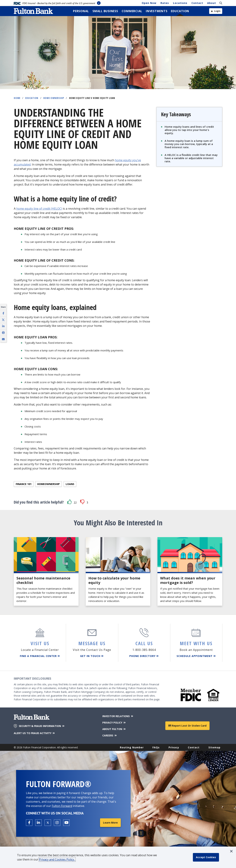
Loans (70, 484)
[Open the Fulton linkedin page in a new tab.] (38, 823)
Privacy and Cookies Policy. (57, 859)
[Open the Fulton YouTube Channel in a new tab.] (66, 823)
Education (32, 98)
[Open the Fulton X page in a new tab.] (48, 823)
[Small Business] (105, 11)
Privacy (174, 747)
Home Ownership (54, 98)
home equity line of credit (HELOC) (39, 209)
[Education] (180, 11)
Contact (197, 3)
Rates (165, 3)
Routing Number (132, 747)
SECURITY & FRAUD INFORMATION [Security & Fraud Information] (42, 726)
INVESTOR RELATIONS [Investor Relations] (118, 716)
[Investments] (157, 11)
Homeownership (48, 484)
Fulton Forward (62, 806)
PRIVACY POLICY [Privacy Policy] (114, 723)
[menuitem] (81, 11)
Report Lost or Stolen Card (187, 726)
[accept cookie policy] (206, 857)
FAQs (156, 747)
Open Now (149, 3)
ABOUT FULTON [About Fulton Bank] (114, 729)
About (212, 3)
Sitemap (214, 747)
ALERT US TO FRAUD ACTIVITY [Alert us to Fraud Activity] (35, 733)
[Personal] (81, 11)
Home (17, 98)
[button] (70, 502)
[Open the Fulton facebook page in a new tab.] (29, 823)
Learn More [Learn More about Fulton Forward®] (110, 823)
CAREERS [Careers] (110, 735)
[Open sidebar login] (216, 11)
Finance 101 (24, 484)
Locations (180, 3)
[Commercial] (132, 11)
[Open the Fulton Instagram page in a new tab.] (57, 823)
